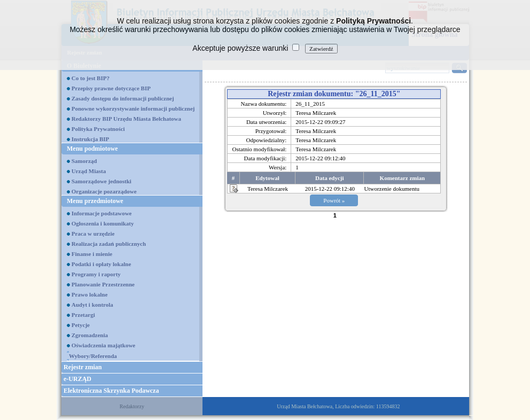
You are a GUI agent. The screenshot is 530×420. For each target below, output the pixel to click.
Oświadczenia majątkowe (103, 345)
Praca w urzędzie (93, 234)
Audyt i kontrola (92, 305)
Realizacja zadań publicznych (109, 244)
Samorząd (84, 161)
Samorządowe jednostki (102, 181)
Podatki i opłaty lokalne (102, 264)
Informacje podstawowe (102, 213)
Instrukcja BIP (91, 139)
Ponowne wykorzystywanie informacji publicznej (133, 108)
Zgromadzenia (90, 335)
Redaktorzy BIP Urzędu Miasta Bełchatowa (126, 119)
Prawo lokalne (90, 294)
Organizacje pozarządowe (104, 191)
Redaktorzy (132, 406)
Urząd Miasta (89, 171)
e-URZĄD (77, 379)
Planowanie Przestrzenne (103, 284)
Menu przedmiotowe (95, 201)
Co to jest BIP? (91, 78)
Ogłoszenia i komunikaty (103, 223)
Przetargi (83, 315)
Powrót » (334, 200)
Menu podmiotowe (92, 149)
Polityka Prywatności (98, 129)
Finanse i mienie (92, 254)
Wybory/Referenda (93, 356)
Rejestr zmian (83, 367)
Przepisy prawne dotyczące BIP (111, 88)
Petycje (81, 325)
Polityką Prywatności (373, 21)
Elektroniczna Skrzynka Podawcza (111, 391)
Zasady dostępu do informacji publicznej (123, 98)
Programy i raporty (96, 274)
